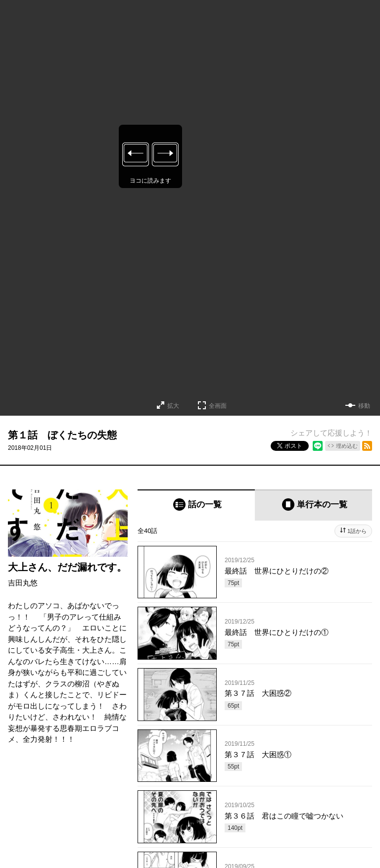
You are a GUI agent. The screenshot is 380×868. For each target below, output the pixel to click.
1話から (357, 531)
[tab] (196, 505)
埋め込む (347, 446)
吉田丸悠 (23, 583)
